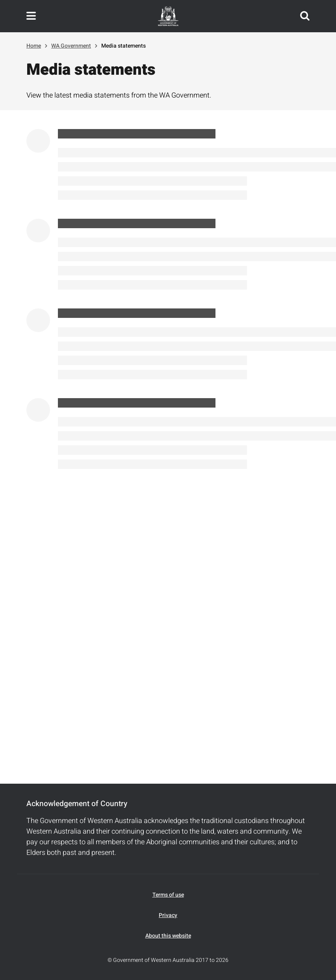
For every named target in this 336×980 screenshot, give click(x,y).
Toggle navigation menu (31, 16)
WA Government (71, 46)
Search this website (305, 16)
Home (34, 46)
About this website (168, 936)
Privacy (168, 915)
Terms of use (168, 895)
